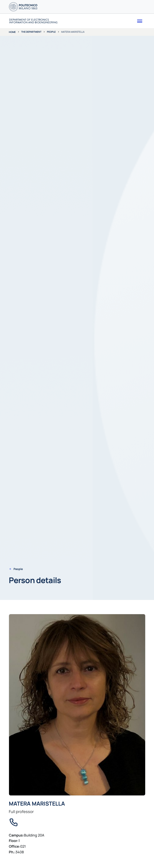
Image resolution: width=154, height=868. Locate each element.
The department (31, 32)
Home (12, 32)
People (51, 32)
